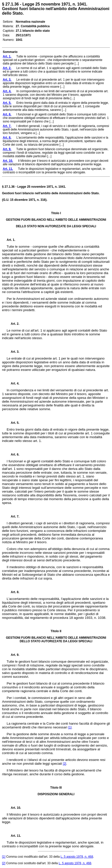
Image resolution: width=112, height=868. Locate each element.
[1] (70, 727)
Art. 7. (13, 517)
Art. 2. (13, 324)
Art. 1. (11, 240)
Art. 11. (14, 836)
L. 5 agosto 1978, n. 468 (77, 857)
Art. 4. (13, 383)
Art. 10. (14, 808)
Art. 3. (13, 352)
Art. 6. (13, 455)
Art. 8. (13, 592)
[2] (65, 764)
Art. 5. (13, 423)
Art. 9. (13, 655)
